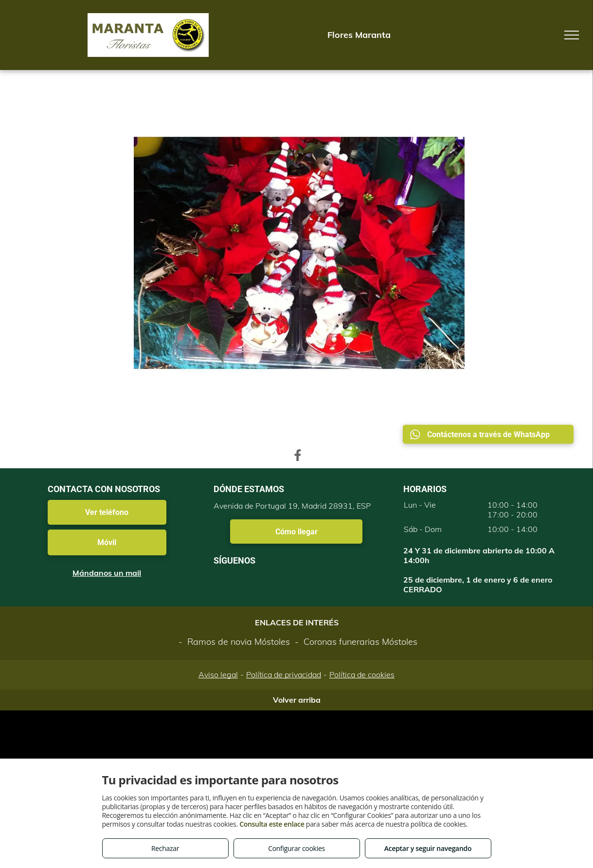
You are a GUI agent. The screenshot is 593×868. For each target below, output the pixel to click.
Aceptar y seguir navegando (428, 848)
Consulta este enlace (272, 824)
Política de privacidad (284, 674)
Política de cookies (362, 674)
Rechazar (165, 848)
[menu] (572, 35)
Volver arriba (297, 700)
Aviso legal (218, 674)
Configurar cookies (296, 848)
